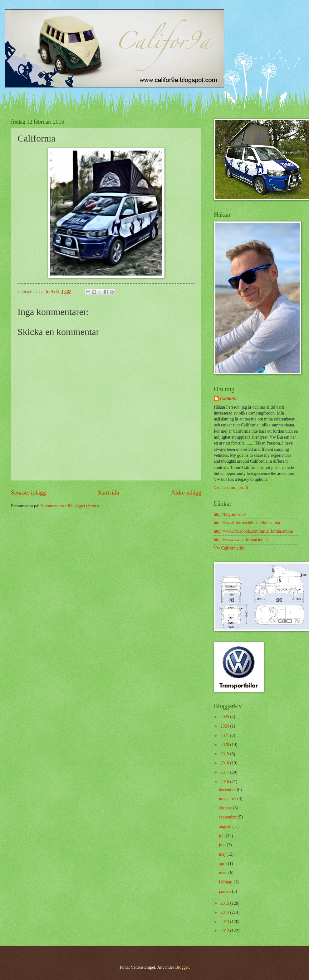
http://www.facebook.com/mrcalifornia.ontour (254, 531)
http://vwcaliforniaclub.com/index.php (247, 523)
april (224, 864)
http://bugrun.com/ (230, 514)
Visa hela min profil (231, 488)
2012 (225, 931)
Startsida (109, 492)
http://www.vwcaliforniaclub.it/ (241, 540)
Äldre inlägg (186, 492)
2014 (225, 912)
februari (226, 882)
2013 (225, 922)
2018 (225, 763)
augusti (226, 826)
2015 (225, 903)
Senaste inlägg (28, 492)
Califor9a (229, 399)
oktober (226, 808)
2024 (225, 726)
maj (223, 854)
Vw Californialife (229, 548)
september (228, 817)
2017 (225, 772)
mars (224, 873)
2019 (225, 754)
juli (223, 836)
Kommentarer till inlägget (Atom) (69, 506)
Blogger (182, 967)
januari (226, 891)
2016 (225, 782)
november (228, 799)
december (228, 790)
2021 (225, 736)
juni (223, 845)
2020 (225, 745)
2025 (225, 717)
